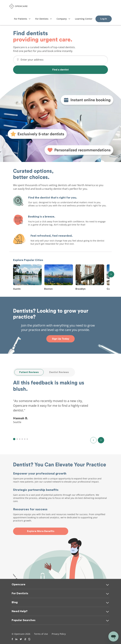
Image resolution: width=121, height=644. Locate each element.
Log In (104, 19)
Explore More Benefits (41, 531)
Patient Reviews (29, 372)
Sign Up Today (61, 339)
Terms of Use (41, 634)
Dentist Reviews (59, 372)
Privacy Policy (59, 634)
